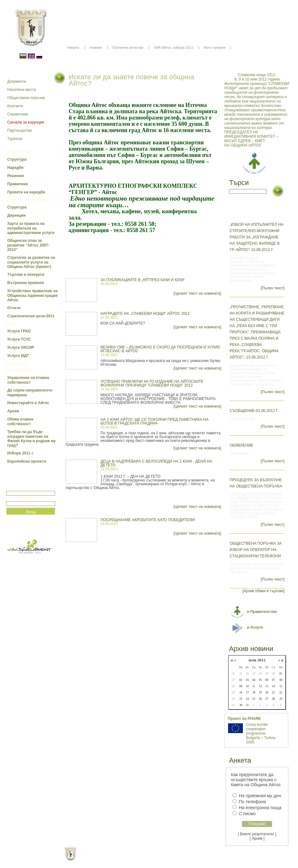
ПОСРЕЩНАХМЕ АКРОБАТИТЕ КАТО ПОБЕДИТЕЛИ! (148, 520)
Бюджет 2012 (17, 363)
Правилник (18, 184)
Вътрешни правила (26, 283)
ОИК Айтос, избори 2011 (173, 47)
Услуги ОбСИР (21, 348)
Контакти (15, 106)
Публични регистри (128, 47)
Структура (17, 159)
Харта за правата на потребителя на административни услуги (31, 228)
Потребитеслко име (25, 488)
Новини (96, 47)
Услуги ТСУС (19, 339)
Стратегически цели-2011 (31, 316)
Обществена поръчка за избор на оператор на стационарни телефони (256, 550)
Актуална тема (18, 370)
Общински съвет (20, 152)
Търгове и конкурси (26, 275)
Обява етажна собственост (20, 422)
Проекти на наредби (26, 192)
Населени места (22, 90)
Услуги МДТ (18, 356)
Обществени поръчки (26, 98)
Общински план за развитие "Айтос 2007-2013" (28, 245)
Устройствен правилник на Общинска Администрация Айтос (32, 295)
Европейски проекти (27, 461)
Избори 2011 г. (20, 453)
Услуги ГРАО (19, 331)
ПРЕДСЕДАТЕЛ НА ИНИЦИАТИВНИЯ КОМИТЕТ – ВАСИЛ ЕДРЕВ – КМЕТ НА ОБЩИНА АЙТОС (257, 110)
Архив (13, 411)
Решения (16, 176)
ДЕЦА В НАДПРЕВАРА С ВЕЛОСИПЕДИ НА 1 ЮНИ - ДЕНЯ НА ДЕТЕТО (156, 463)
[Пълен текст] (273, 288)
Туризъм (15, 139)
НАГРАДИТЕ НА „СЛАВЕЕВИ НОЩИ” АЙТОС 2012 (145, 314)
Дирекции (16, 215)
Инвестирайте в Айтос (28, 403)
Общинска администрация (28, 200)
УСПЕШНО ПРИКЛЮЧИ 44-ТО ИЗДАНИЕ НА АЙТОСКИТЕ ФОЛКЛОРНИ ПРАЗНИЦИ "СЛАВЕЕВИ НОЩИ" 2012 (152, 383)
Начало (73, 47)
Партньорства (20, 131)
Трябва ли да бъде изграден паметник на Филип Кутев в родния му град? (32, 439)
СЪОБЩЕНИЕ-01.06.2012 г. (254, 411)
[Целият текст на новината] (197, 293)
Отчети (14, 308)
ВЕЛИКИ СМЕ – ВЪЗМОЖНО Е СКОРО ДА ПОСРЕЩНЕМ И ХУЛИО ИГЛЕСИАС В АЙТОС (160, 349)
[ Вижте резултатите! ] (257, 834)
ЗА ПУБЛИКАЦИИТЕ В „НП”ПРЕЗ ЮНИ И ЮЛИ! (143, 280)
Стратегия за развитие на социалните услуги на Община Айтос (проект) (31, 262)
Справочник (18, 114)
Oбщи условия (124, 859)
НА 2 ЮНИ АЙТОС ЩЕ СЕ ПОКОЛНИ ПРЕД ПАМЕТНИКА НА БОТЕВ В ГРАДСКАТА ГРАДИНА (155, 421)
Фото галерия (215, 47)
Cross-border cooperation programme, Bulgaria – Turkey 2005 (261, 733)
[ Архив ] (257, 838)
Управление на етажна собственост (28, 380)
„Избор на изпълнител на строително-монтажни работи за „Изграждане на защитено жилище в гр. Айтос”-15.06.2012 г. (257, 237)
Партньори (155, 859)
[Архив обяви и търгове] (264, 591)
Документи (17, 81)
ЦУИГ (10, 324)
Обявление (241, 445)
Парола (13, 499)
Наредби (15, 168)
